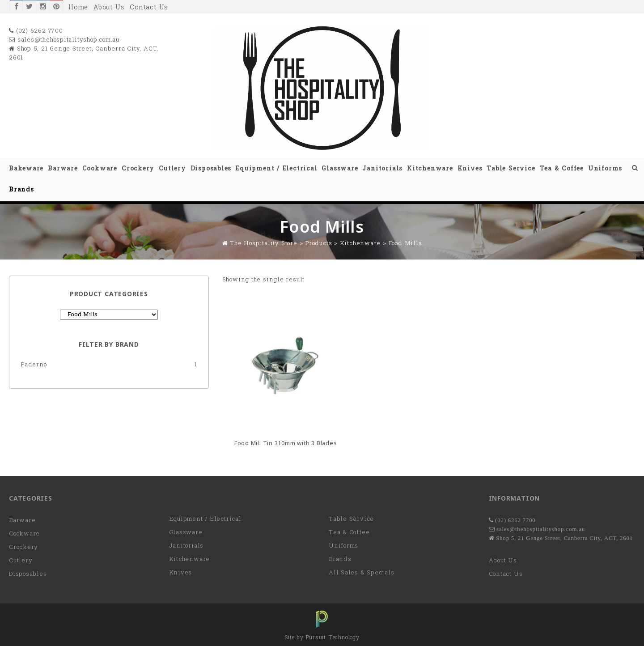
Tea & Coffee (562, 169)
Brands (21, 190)
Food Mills (405, 244)
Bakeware (26, 169)
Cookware (100, 169)
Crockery (138, 169)
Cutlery (172, 169)
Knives (470, 169)
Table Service (511, 169)
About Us (109, 8)
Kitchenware (430, 169)
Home (78, 8)
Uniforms (605, 169)
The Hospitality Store (263, 244)
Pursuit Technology (333, 638)
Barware (63, 169)
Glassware (340, 169)
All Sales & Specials (362, 573)
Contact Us (149, 8)
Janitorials (382, 169)
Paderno (34, 365)
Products (318, 244)
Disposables (211, 169)
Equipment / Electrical (276, 169)
